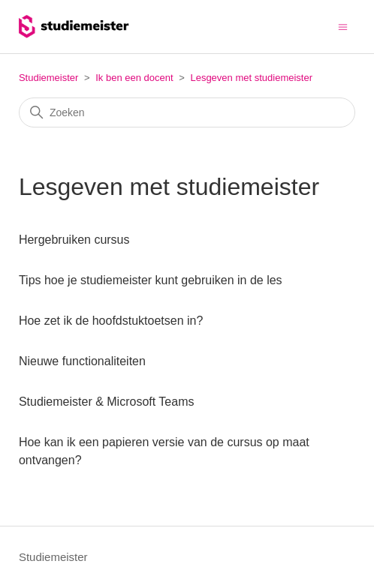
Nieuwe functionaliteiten (82, 361)
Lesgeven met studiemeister (251, 78)
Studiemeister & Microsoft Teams (107, 402)
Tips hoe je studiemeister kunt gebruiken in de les (151, 280)
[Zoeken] (187, 112)
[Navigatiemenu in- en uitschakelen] (343, 26)
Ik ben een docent (134, 78)
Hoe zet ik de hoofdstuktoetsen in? (111, 321)
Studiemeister (48, 78)
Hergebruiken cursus (74, 240)
